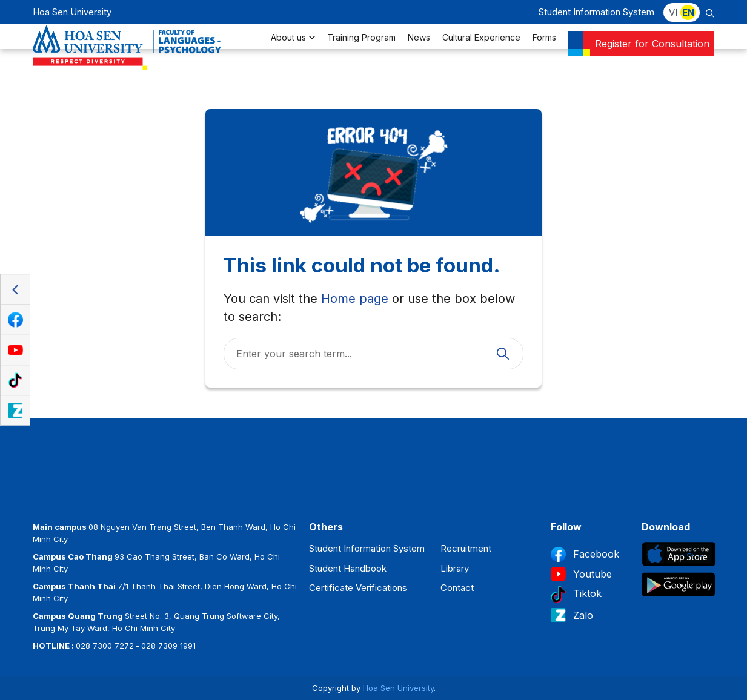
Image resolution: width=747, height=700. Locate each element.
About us (293, 52)
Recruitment (466, 548)
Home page (355, 299)
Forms (544, 52)
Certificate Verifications (358, 588)
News (419, 52)
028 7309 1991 (168, 646)
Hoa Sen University (398, 688)
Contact (457, 588)
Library (455, 568)
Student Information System (596, 12)
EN (688, 12)
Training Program (361, 52)
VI (673, 12)
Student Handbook (348, 568)
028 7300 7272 (105, 646)
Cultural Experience (481, 52)
